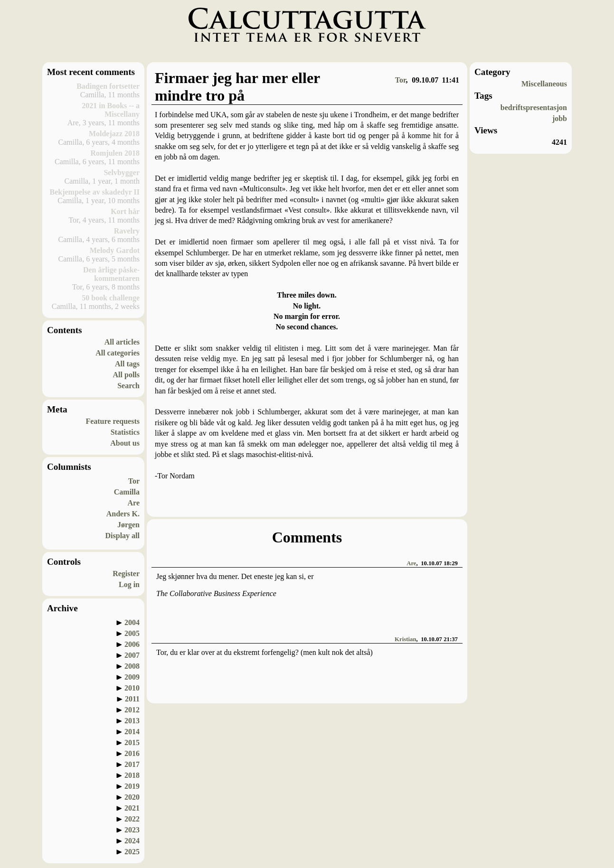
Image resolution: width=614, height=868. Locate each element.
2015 (132, 742)
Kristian (406, 639)
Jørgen (128, 525)
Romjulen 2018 (115, 153)
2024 (132, 841)
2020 (132, 797)
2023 (132, 830)
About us (125, 443)
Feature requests (113, 421)
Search (128, 386)
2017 (132, 764)
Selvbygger (122, 173)
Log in (129, 584)
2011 (132, 699)
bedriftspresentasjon (534, 107)
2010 (132, 688)
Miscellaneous (544, 84)
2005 (132, 633)
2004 (132, 622)
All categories (118, 353)
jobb (560, 118)
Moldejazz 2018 (114, 134)
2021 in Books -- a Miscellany (111, 110)
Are (134, 503)
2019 (132, 786)
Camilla (127, 492)
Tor (134, 481)
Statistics (125, 432)
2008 (132, 666)
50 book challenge (111, 298)
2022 (132, 819)
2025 (132, 852)
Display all (123, 536)
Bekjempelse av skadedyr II (95, 192)
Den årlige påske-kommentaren (111, 274)
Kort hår (125, 211)
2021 (132, 808)
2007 (132, 655)
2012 (132, 710)
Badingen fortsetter (108, 86)
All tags (127, 364)
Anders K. (123, 514)
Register (126, 574)
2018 (132, 775)
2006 (132, 644)
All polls (126, 375)
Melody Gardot (115, 250)
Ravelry (127, 231)
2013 (132, 721)
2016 (132, 753)
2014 (132, 732)
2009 (132, 677)
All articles (122, 342)
